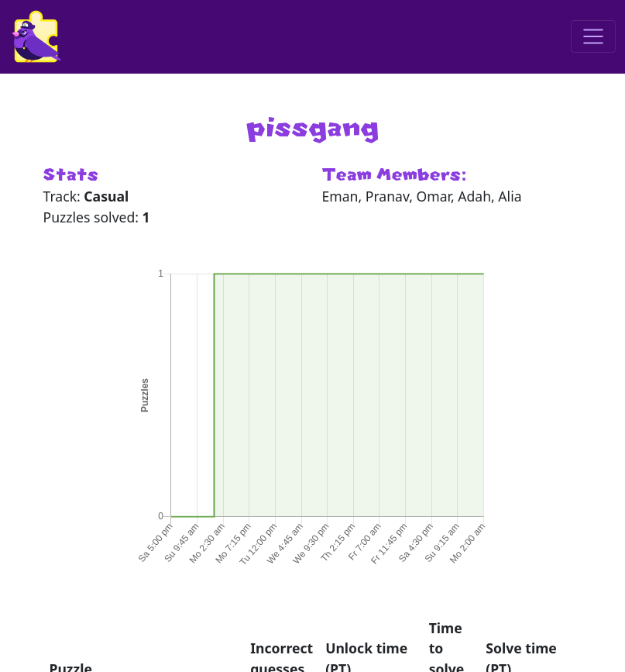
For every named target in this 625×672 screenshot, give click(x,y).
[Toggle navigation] (593, 36)
